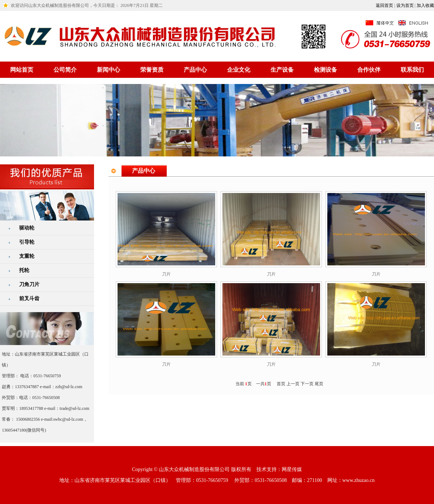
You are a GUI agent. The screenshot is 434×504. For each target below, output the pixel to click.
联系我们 (412, 70)
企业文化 (239, 70)
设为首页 (405, 5)
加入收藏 (425, 5)
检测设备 (325, 70)
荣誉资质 (152, 70)
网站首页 (22, 70)
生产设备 (282, 70)
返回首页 (384, 5)
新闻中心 (109, 70)
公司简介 (65, 70)
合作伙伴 (369, 70)
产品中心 (195, 70)
